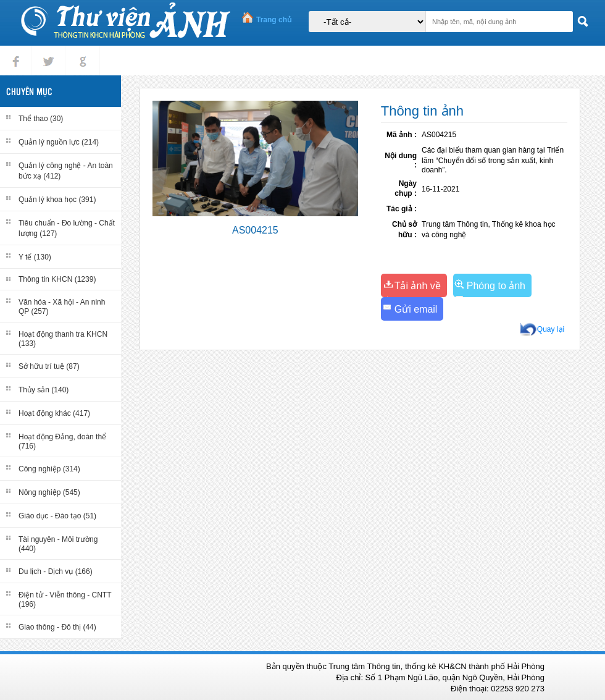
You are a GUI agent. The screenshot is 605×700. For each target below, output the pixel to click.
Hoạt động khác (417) (54, 413)
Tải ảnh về (418, 286)
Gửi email (416, 309)
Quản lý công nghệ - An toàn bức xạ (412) (66, 171)
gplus (80, 51)
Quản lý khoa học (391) (57, 200)
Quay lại (551, 329)
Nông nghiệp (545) (49, 492)
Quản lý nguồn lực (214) (59, 142)
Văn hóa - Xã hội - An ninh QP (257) (62, 307)
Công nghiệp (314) (49, 469)
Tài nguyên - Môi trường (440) (58, 544)
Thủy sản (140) (44, 390)
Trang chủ (274, 20)
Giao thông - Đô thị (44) (57, 627)
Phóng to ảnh (496, 286)
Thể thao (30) (41, 119)
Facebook (16, 51)
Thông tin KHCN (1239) (57, 279)
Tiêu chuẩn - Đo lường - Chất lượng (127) (67, 228)
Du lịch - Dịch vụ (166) (56, 571)
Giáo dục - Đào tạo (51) (57, 516)
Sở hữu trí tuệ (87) (49, 366)
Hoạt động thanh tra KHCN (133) (63, 339)
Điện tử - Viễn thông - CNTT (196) (65, 600)
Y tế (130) (35, 257)
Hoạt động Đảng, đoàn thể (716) (62, 441)
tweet (46, 51)
